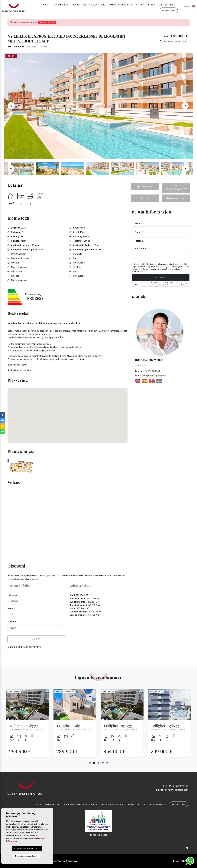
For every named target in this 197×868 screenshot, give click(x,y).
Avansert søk (47, 22)
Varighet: (12, 622)
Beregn (36, 639)
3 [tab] (99, 763)
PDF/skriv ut (176, 198)
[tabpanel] (28, 725)
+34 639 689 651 (147, 371)
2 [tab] (94, 763)
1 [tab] (90, 763)
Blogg (152, 5)
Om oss (140, 5)
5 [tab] (107, 763)
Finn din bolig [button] (60, 5)
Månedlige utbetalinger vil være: (24, 647)
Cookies (61, 861)
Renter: (11, 608)
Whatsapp (145, 186)
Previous (10, 106)
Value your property (121, 5)
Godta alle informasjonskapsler (27, 848)
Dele (145, 198)
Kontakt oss (169, 10)
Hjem (46, 5)
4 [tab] (103, 763)
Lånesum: (13, 595)
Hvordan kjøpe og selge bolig (89, 5)
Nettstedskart (72, 861)
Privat (53, 861)
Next (187, 106)
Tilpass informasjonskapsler (27, 856)
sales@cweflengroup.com (172, 790)
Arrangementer (168, 5)
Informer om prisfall (174, 41)
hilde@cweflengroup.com (151, 376)
